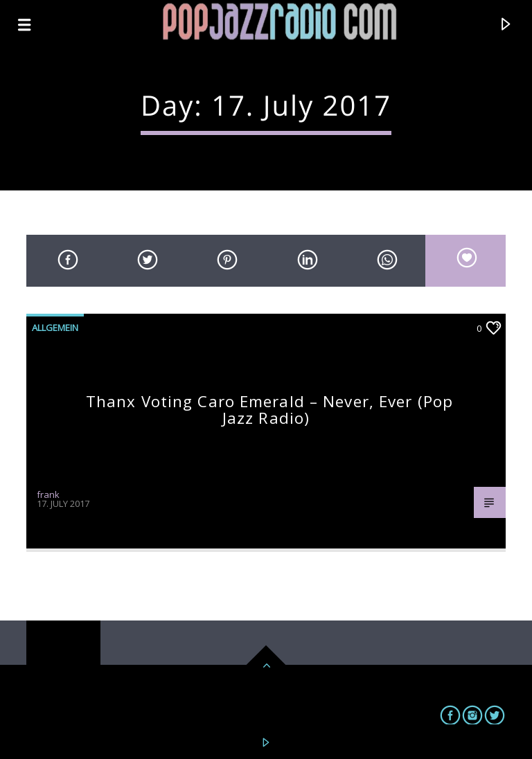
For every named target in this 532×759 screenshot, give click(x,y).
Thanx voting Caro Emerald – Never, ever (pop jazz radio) (269, 410)
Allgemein (55, 328)
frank (48, 494)
